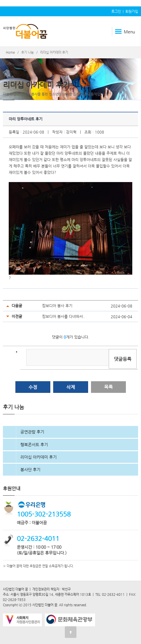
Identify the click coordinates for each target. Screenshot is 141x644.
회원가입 (132, 11)
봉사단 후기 (30, 469)
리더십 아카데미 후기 (39, 457)
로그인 (116, 11)
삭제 (71, 387)
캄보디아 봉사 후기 (57, 306)
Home (10, 52)
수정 (33, 387)
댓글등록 (123, 359)
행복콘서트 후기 (34, 445)
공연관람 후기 (32, 432)
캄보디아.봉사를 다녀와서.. (64, 316)
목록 (108, 387)
